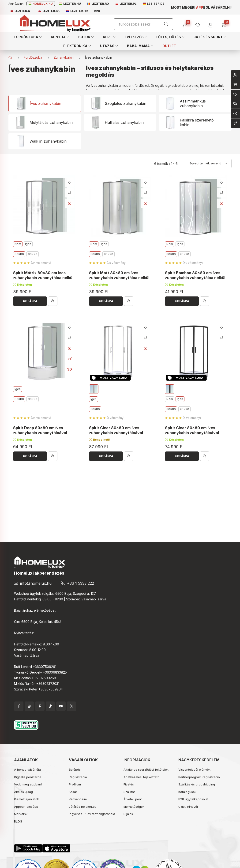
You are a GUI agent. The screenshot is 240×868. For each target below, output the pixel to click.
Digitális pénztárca (28, 777)
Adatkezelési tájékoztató (141, 777)
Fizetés (129, 784)
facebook (19, 706)
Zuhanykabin (64, 57)
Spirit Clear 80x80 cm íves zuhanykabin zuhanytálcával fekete (192, 433)
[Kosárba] (30, 301)
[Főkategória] (10, 57)
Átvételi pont (133, 799)
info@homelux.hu (36, 583)
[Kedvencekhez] (70, 182)
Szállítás (129, 792)
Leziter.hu (70, 4)
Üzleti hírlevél (188, 807)
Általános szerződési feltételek (146, 769)
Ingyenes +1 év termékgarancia (92, 814)
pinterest (40, 706)
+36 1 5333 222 (81, 583)
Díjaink (128, 814)
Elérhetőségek (134, 807)
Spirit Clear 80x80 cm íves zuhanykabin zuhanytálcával (116, 430)
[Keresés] (166, 24)
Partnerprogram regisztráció (199, 777)
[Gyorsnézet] (53, 301)
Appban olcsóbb (26, 807)
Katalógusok (187, 792)
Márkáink (21, 814)
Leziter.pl (126, 4)
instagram (29, 706)
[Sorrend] (208, 163)
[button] (28, 37)
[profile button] (199, 24)
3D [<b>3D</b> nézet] (70, 369)
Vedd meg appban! (28, 784)
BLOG (18, 821)
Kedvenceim (78, 799)
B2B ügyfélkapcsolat (193, 799)
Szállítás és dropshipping (197, 784)
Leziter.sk (49, 11)
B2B (97, 11)
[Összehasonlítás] (186, 24)
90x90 (33, 254)
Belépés (75, 769)
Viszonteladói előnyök (194, 769)
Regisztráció (78, 777)
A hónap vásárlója (27, 769)
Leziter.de (154, 4)
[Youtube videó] (70, 203)
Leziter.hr (77, 11)
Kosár (73, 792)
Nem (170, 399)
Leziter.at (21, 11)
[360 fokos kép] (70, 359)
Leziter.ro (98, 4)
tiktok (50, 706)
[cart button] (225, 24)
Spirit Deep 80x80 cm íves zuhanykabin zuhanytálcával (40, 430)
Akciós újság (23, 792)
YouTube (61, 706)
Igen (28, 244)
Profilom (75, 784)
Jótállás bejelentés (83, 807)
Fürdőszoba (33, 57)
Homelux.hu (41, 4)
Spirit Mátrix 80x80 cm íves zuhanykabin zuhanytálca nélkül (43, 275)
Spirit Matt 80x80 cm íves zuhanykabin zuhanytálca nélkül (119, 275)
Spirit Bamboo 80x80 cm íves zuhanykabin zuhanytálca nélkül (195, 275)
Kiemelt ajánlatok (26, 799)
